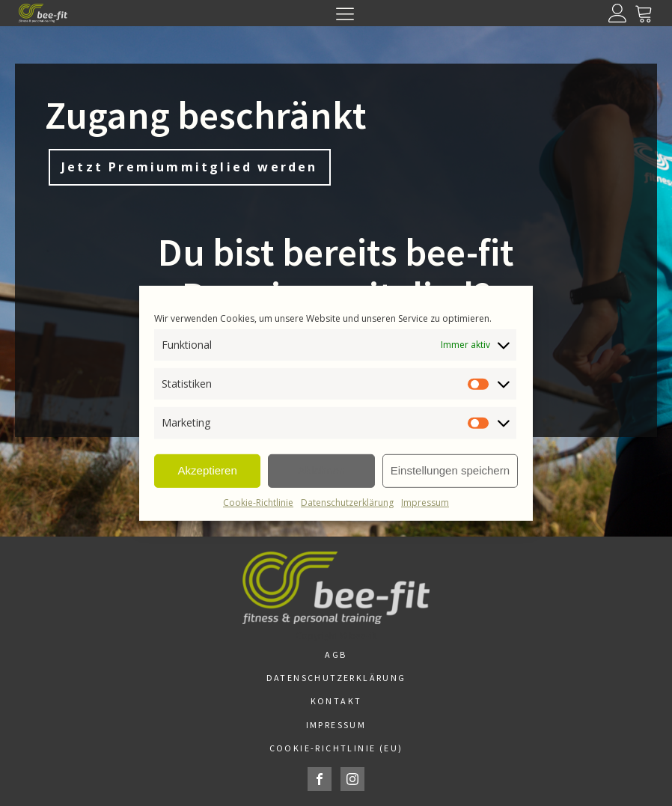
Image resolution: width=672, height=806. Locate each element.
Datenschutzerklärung (347, 502)
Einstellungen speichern (450, 470)
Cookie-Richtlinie (258, 502)
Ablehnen (321, 470)
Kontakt (336, 701)
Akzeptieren (208, 470)
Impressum (425, 502)
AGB (336, 654)
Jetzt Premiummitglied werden (190, 167)
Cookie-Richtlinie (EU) (336, 748)
